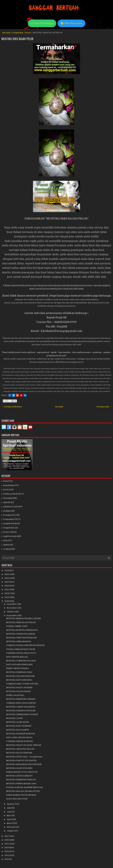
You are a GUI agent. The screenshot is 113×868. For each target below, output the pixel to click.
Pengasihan (18, 33)
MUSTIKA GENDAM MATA (19, 641)
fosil (5, 481)
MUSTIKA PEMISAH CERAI (19, 672)
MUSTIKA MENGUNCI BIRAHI (21, 699)
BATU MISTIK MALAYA (17, 657)
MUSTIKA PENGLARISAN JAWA (21, 784)
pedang (7, 511)
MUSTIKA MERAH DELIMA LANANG (24, 618)
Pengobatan (9, 528)
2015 (7, 844)
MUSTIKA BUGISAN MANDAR (20, 734)
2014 (7, 848)
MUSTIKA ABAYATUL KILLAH (20, 749)
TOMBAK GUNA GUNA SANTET (21, 703)
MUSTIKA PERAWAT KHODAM (21, 711)
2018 (7, 601)
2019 (7, 597)
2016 (7, 840)
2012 (7, 855)
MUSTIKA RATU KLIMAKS (19, 726)
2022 (7, 586)
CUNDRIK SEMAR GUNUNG (19, 741)
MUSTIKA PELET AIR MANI (19, 688)
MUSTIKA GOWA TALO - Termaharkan (24, 757)
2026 (7, 570)
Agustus (11, 804)
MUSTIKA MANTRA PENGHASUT (22, 630)
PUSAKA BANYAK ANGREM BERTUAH (24, 787)
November (12, 608)
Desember (12, 604)
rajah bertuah (10, 536)
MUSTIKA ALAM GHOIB (18, 722)
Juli (9, 808)
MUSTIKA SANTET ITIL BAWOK (21, 760)
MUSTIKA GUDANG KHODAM (20, 676)
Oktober (11, 612)
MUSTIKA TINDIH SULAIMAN (21, 634)
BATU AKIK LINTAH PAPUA (19, 737)
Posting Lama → (104, 407)
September (12, 615)
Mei (9, 816)
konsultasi (8, 498)
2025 (7, 574)
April (9, 819)
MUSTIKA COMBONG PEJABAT (21, 661)
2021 (7, 590)
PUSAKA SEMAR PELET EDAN (21, 649)
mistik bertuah (10, 507)
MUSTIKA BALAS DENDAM (19, 753)
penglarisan (9, 523)
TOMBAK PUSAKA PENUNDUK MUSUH (25, 645)
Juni (9, 812)
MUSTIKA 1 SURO (15, 718)
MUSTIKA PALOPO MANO (19, 691)
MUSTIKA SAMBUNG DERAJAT (21, 780)
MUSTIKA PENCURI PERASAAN (21, 638)
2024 (7, 578)
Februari (11, 827)
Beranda (6, 33)
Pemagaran (9, 515)
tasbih (6, 545)
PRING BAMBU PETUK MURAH (21, 795)
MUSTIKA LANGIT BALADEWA (21, 707)
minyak (7, 502)
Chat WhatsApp (42, 23)
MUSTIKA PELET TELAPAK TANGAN (24, 745)
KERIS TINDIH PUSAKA (18, 668)
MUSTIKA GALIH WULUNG (19, 768)
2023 (7, 582)
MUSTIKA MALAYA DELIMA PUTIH (23, 791)
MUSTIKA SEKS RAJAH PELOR (17, 39)
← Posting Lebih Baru (12, 407)
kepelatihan (9, 485)
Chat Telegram (71, 23)
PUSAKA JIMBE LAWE (17, 626)
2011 (7, 859)
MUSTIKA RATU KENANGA (19, 680)
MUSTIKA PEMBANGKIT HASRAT (22, 714)
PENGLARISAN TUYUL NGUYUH (22, 772)
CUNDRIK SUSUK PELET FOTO (21, 653)
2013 (7, 851)
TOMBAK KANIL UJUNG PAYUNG (22, 684)
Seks (6, 540)
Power (28, 33)
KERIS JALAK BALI (15, 695)
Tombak (7, 549)
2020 (7, 593)
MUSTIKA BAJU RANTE (18, 730)
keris (6, 490)
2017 (7, 836)
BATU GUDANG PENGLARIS (19, 665)
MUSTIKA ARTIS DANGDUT (19, 776)
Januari (11, 831)
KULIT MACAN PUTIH (17, 799)
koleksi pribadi (10, 494)
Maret (10, 823)
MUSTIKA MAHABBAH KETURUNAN (24, 764)
